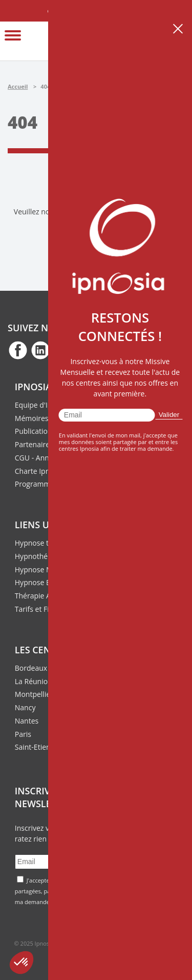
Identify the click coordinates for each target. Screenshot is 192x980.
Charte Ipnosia (39, 471)
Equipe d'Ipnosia (42, 405)
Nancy (25, 707)
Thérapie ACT (37, 596)
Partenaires (34, 444)
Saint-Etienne (37, 747)
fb (18, 350)
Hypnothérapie (40, 556)
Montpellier (34, 694)
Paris (23, 734)
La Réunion (34, 681)
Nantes (27, 721)
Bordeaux (31, 668)
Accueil (18, 86)
